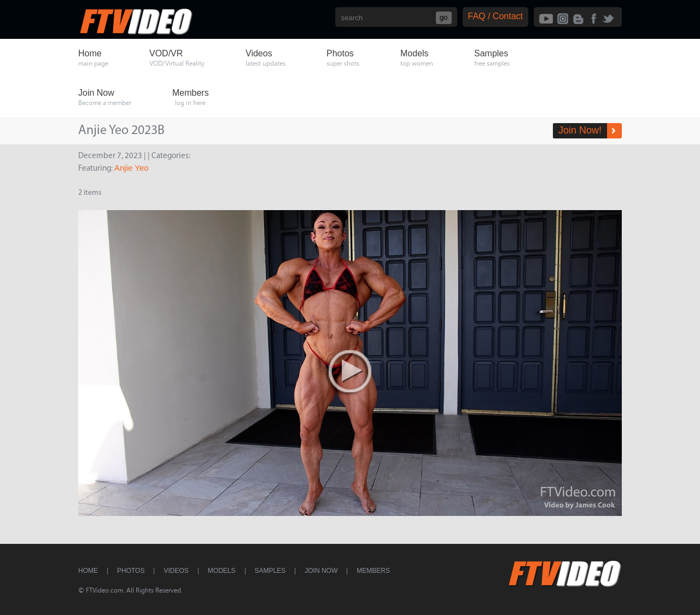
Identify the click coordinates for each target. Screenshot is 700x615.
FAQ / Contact (495, 16)
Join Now (321, 571)
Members (373, 571)
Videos (176, 571)
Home (88, 571)
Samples (270, 571)
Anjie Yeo (132, 168)
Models (222, 571)
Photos (131, 571)
